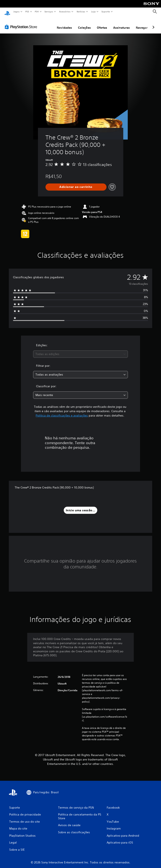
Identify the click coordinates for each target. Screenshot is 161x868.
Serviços (49, 12)
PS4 (37, 12)
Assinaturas (121, 24)
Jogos (16, 12)
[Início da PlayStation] (7, 12)
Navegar (142, 24)
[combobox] (80, 350)
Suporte (106, 12)
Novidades (64, 24)
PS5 (27, 12)
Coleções (84, 24)
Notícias (81, 12)
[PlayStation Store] (22, 23)
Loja (93, 12)
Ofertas (102, 24)
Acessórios (65, 12)
